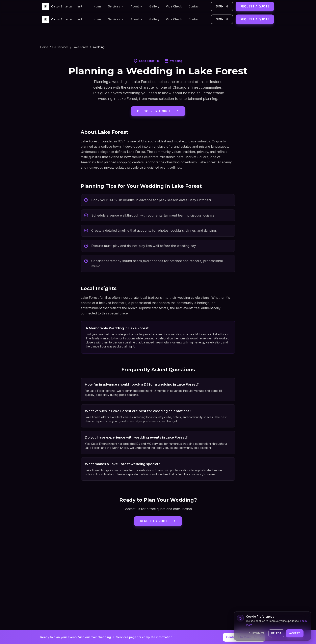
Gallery (154, 6)
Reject (276, 633)
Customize (256, 633)
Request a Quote (255, 6)
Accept (295, 633)
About (137, 6)
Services (116, 6)
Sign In (222, 6)
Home (98, 6)
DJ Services (60, 47)
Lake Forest (81, 47)
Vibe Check (174, 6)
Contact (194, 6)
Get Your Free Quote (158, 111)
